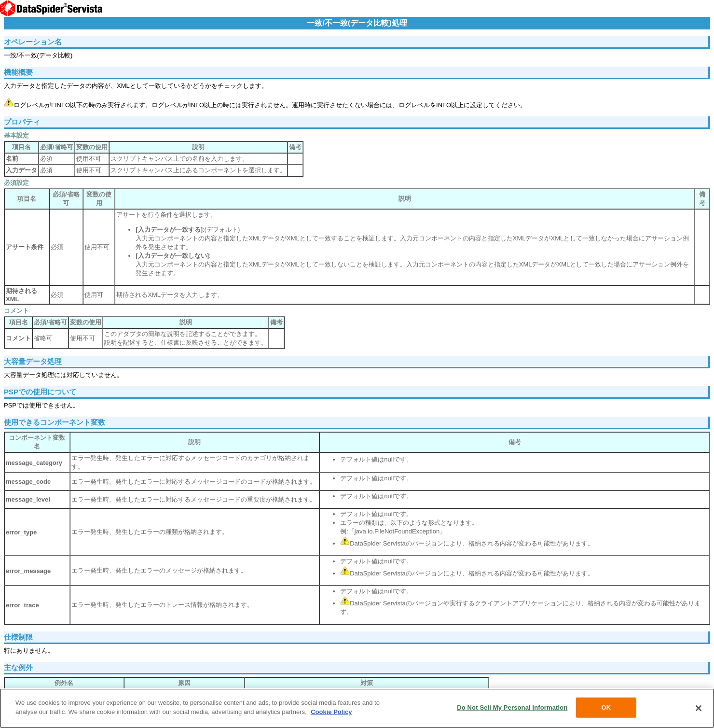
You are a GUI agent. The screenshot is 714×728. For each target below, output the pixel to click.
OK (606, 707)
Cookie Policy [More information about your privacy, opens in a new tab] (331, 712)
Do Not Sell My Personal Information (512, 707)
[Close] (699, 708)
